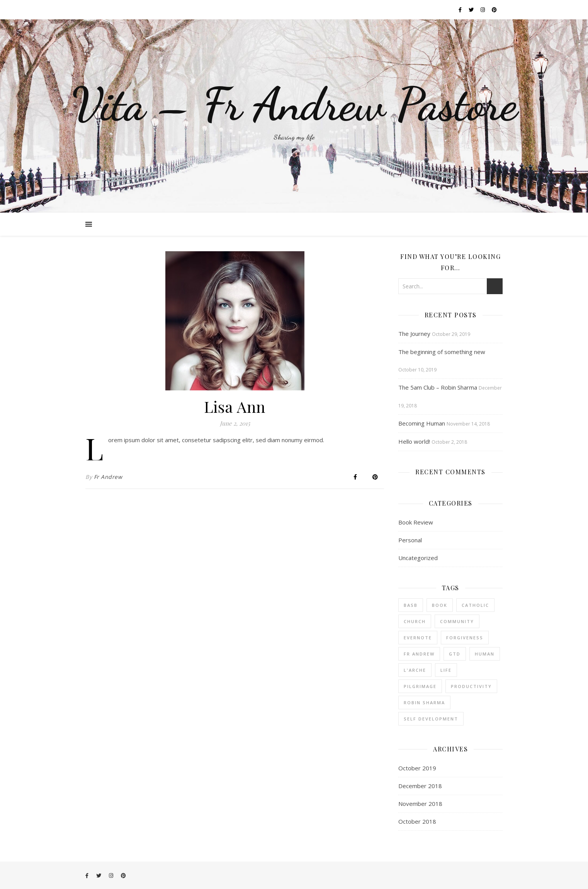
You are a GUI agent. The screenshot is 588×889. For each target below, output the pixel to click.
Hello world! (414, 441)
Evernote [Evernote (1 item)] (418, 638)
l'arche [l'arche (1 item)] (415, 670)
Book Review (416, 522)
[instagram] (483, 10)
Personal (410, 540)
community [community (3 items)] (457, 621)
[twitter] (472, 10)
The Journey (414, 334)
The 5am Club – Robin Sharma (438, 387)
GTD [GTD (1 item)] (455, 654)
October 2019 (417, 768)
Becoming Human (422, 423)
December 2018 (420, 786)
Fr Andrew (108, 477)
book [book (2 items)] (440, 605)
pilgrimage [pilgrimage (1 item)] (420, 686)
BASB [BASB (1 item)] (411, 605)
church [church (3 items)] (415, 621)
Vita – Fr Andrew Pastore (294, 104)
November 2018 (420, 804)
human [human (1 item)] (485, 654)
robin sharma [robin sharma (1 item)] (424, 703)
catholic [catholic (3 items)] (475, 605)
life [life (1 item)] (446, 670)
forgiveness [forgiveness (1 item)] (465, 638)
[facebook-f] (461, 10)
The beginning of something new (442, 352)
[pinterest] (494, 10)
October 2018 (417, 821)
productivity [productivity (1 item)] (471, 686)
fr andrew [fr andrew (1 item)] (419, 654)
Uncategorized (418, 558)
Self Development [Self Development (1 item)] (431, 719)
